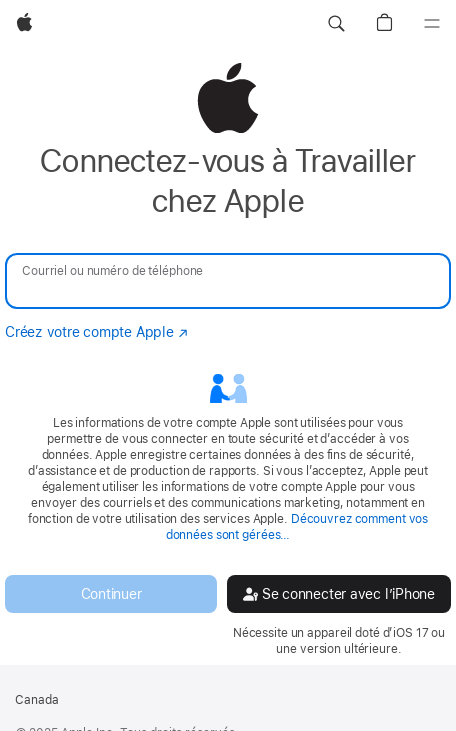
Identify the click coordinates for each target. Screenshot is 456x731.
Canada (37, 700)
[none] (228, 359)
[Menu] (432, 24)
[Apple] (24, 24)
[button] (336, 24)
